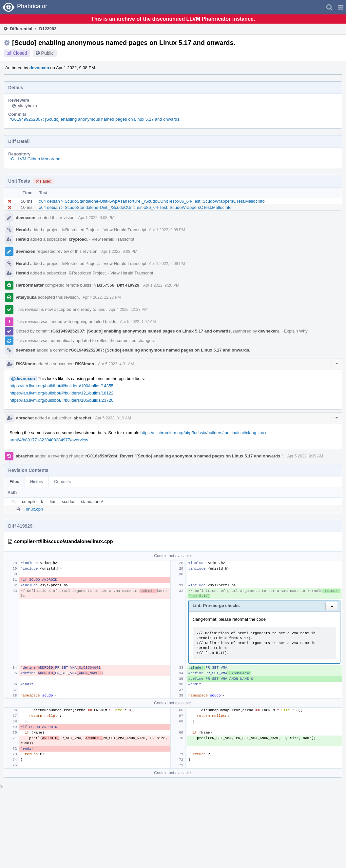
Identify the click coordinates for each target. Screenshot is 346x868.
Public (48, 53)
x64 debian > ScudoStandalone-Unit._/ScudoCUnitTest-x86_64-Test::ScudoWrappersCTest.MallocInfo (135, 207)
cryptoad (78, 239)
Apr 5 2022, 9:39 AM (305, 456)
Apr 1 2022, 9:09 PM (167, 264)
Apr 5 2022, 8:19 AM (113, 418)
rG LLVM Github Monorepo (35, 159)
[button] (341, 7)
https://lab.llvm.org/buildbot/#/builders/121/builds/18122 (61, 393)
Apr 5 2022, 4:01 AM (116, 364)
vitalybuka (28, 106)
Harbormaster (30, 285)
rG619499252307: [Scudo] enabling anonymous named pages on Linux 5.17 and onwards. (95, 119)
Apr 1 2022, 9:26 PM (161, 285)
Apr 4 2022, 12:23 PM (102, 297)
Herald (22, 230)
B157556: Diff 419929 (118, 285)
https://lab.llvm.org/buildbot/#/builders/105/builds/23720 (61, 400)
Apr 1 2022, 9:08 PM (96, 218)
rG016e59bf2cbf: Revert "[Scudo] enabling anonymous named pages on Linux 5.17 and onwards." (184, 456)
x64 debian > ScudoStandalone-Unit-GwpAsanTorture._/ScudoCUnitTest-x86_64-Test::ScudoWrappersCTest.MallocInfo (152, 201)
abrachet (25, 418)
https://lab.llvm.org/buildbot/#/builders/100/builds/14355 (61, 386)
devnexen (39, 68)
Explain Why (296, 331)
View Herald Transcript (125, 230)
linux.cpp (35, 509)
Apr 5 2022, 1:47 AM (138, 322)
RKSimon (26, 364)
